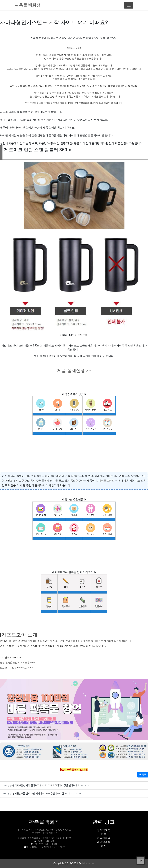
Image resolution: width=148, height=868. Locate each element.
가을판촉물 (104, 838)
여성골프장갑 (106, 481)
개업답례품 (104, 842)
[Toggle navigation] (129, 5)
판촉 (104, 834)
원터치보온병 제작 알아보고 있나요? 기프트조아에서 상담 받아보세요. (46, 785)
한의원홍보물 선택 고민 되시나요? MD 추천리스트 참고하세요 (42, 793)
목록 (143, 775)
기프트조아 (81, 335)
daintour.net (88, 863)
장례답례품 (104, 830)
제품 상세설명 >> (74, 371)
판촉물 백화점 (28, 5)
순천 (104, 846)
